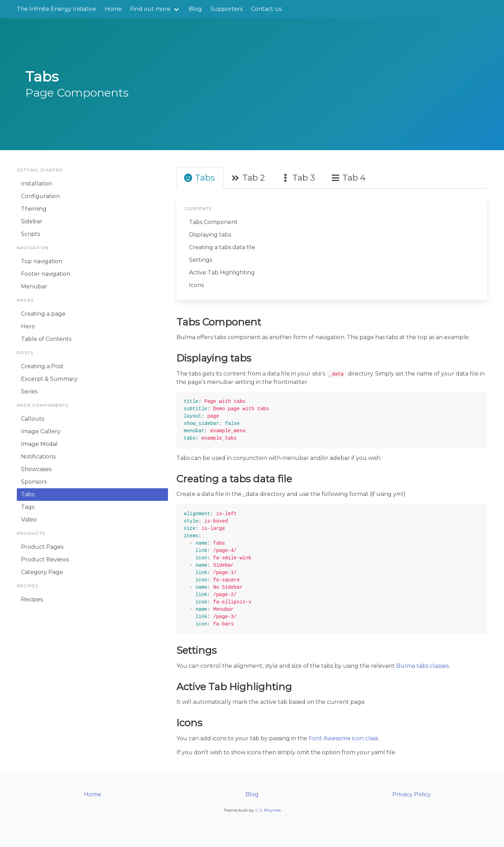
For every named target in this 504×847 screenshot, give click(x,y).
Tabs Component (213, 222)
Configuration (40, 196)
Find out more (150, 9)
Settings (201, 260)
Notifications (38, 457)
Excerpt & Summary (49, 379)
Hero (28, 326)
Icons (196, 285)
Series (29, 391)
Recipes (32, 599)
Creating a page (43, 314)
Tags (28, 507)
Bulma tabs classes (422, 666)
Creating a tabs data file (222, 247)
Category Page (42, 572)
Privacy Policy (412, 794)
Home (113, 9)
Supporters (226, 9)
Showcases (36, 469)
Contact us (266, 9)
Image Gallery (41, 431)
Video (29, 520)
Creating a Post (42, 366)
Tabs (28, 494)
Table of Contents (46, 339)
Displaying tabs (210, 235)
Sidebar (32, 221)
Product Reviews (45, 559)
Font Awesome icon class (343, 738)
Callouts (33, 419)
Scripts (30, 234)
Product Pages (42, 547)
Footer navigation (46, 274)
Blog (195, 9)
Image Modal (39, 444)
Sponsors (34, 482)
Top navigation (42, 261)
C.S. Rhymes (268, 810)
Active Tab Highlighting (222, 272)
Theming (34, 209)
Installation (37, 184)
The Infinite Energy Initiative (57, 9)
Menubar (34, 286)
